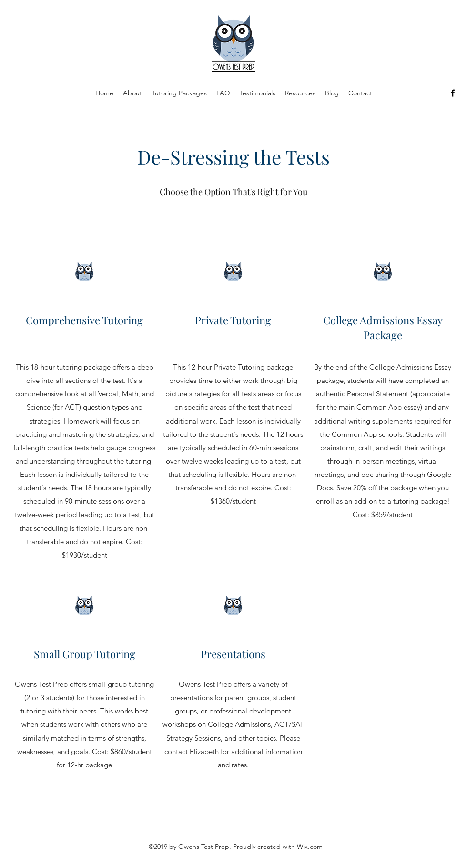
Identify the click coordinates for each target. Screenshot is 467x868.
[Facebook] (453, 93)
